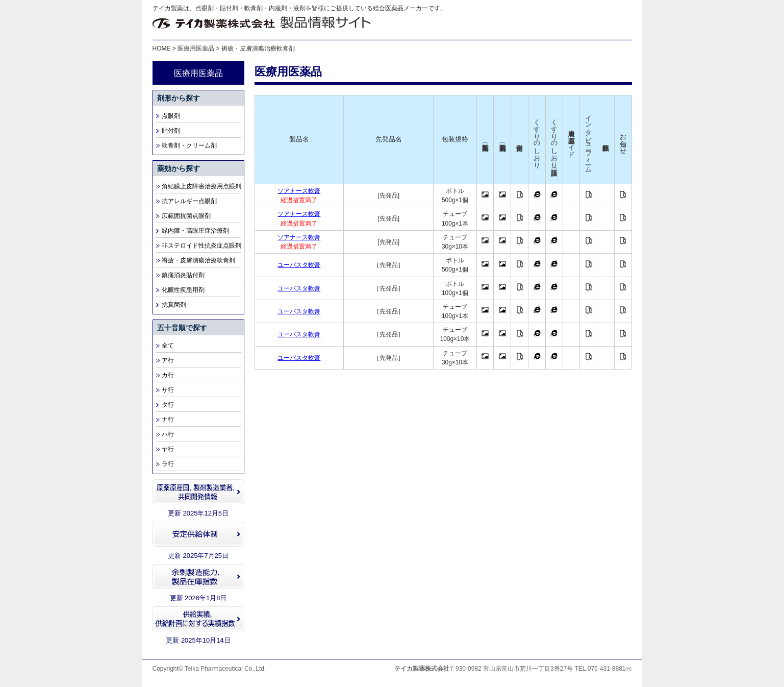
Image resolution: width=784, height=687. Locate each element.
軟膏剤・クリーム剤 (189, 145)
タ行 (168, 405)
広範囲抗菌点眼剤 (186, 216)
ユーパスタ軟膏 (299, 265)
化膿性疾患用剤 (183, 290)
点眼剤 (171, 116)
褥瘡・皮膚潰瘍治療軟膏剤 (198, 260)
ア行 (168, 360)
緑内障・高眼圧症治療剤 (195, 231)
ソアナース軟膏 (299, 191)
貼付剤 (171, 131)
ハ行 (168, 434)
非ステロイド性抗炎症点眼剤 (201, 246)
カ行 (168, 375)
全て (168, 346)
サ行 (168, 390)
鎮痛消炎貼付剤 (183, 275)
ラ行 (168, 464)
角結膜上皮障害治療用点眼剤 (201, 186)
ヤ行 (168, 449)
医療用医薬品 (196, 48)
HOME (162, 48)
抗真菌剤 (174, 305)
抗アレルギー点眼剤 (189, 201)
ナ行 (168, 420)
